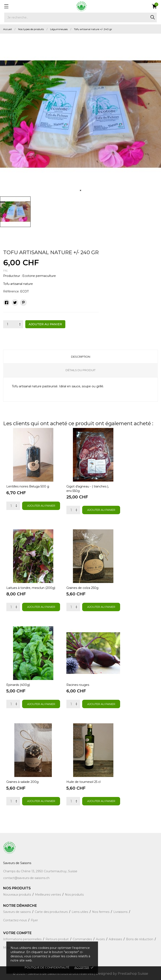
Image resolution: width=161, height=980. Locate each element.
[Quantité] (13, 324)
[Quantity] (13, 506)
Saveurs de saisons (17, 912)
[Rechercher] (80, 17)
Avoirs (101, 939)
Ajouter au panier (45, 324)
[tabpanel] (80, 114)
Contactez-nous (15, 920)
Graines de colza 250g (82, 588)
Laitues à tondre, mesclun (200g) (31, 588)
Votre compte (17, 933)
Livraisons (121, 912)
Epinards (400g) (18, 685)
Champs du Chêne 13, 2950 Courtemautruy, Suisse (40, 871)
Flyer (34, 920)
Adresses (116, 939)
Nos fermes (101, 912)
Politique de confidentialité (47, 967)
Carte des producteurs (52, 912)
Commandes (83, 939)
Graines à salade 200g (22, 782)
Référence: (11, 291)
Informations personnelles (23, 939)
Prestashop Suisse (133, 974)
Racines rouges (78, 685)
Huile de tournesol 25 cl (83, 782)
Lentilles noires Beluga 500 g (28, 486)
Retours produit (58, 939)
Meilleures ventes (48, 895)
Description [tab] (81, 357)
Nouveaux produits (17, 895)
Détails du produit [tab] (80, 370)
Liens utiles (80, 912)
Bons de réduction (140, 939)
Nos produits (74, 895)
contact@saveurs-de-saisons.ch (26, 878)
